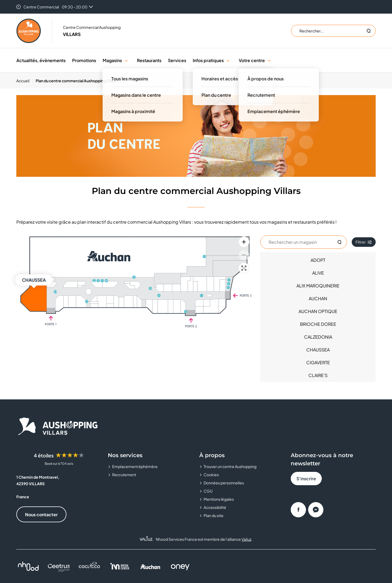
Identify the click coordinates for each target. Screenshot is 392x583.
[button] (126, 60)
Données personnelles (224, 483)
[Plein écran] (244, 268)
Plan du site (214, 515)
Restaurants (149, 60)
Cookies (211, 475)
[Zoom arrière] (244, 255)
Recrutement (124, 475)
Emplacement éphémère (135, 466)
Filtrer (364, 242)
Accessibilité (215, 507)
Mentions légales (219, 499)
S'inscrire (306, 479)
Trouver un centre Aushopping (230, 466)
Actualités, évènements (41, 60)
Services (177, 60)
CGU (208, 491)
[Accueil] (25, 81)
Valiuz (246, 539)
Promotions (84, 60)
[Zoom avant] (244, 242)
